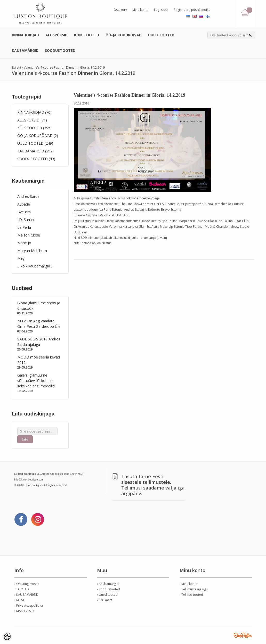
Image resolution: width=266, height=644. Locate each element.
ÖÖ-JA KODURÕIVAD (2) (38, 136)
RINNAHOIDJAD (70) (34, 112)
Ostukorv (120, 10)
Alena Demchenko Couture (224, 204)
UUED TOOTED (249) (35, 143)
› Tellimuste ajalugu (194, 589)
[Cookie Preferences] (7, 637)
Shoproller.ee (243, 635)
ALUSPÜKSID (57, 35)
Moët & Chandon (217, 227)
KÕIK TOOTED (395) (34, 128)
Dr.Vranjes (81, 227)
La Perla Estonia (111, 210)
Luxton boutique (86, 210)
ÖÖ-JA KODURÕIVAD (124, 35)
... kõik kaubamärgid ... (35, 266)
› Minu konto (189, 584)
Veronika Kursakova (123, 227)
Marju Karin (187, 221)
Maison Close (29, 235)
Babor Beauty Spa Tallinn (159, 221)
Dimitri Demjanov (103, 198)
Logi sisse (161, 10)
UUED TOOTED (161, 35)
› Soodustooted (108, 589)
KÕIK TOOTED (87, 35)
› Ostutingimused (27, 584)
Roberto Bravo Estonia (165, 210)
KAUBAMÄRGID (25, 50)
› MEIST (19, 600)
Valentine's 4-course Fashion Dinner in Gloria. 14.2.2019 (64, 67)
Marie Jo (24, 243)
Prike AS (202, 221)
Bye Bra (24, 212)
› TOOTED (22, 589)
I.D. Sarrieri (26, 220)
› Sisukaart (104, 600)
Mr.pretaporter (192, 204)
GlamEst (145, 227)
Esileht (17, 67)
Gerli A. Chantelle (167, 204)
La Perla (24, 227)
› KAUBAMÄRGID (26, 595)
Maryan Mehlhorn (32, 251)
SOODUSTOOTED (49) (36, 159)
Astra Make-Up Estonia (168, 227)
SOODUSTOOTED (60, 50)
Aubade (24, 204)
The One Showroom (135, 204)
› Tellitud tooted (191, 595)
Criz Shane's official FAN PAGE (108, 215)
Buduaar (80, 232)
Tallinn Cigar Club (236, 221)
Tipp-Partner (195, 227)
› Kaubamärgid (108, 584)
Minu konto (140, 10)
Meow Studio (240, 227)
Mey (21, 258)
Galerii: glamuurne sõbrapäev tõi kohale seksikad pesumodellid (36, 381)
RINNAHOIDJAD (25, 35)
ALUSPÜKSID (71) (32, 120)
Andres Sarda (28, 196)
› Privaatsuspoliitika (29, 605)
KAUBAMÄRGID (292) (35, 151)
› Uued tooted (107, 595)
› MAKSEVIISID (24, 611)
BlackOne (215, 221)
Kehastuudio (99, 227)
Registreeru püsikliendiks (192, 10)
